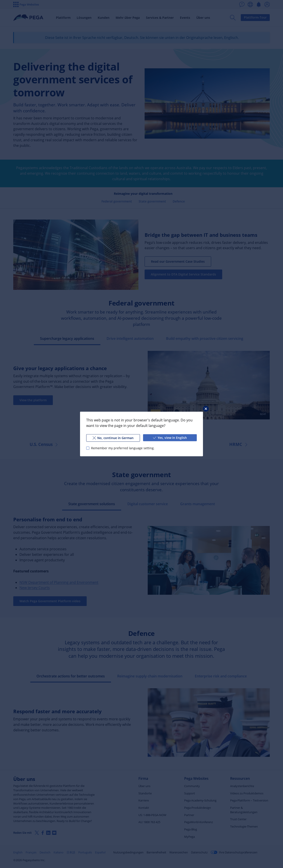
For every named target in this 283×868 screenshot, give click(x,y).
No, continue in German (113, 438)
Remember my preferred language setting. (123, 448)
